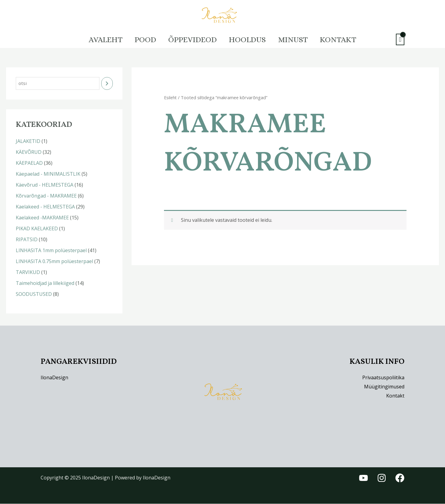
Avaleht (97, 39)
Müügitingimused (384, 387)
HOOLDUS (249, 39)
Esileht (171, 97)
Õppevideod (191, 39)
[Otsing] (107, 84)
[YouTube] (363, 479)
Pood (140, 39)
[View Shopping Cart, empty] (400, 40)
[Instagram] (382, 479)
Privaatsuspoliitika (383, 378)
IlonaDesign (54, 378)
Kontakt (347, 39)
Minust (298, 39)
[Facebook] (400, 479)
